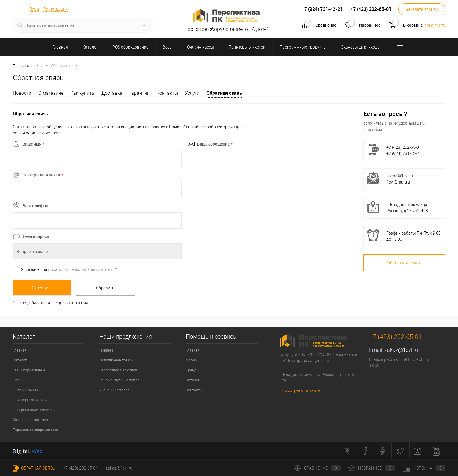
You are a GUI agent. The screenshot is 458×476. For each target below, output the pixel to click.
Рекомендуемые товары (121, 380)
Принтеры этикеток (30, 400)
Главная (20, 350)
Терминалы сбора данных (35, 430)
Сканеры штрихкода (30, 420)
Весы (18, 380)
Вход (34, 9)
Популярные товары (117, 360)
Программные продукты (34, 410)
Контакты (167, 93)
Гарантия (139, 93)
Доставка (112, 93)
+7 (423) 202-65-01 (80, 468)
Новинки (107, 350)
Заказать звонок (422, 9)
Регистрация (55, 9)
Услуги (192, 93)
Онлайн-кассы (25, 390)
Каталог (20, 360)
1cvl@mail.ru (398, 182)
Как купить (82, 93)
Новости (22, 93)
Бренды (192, 370)
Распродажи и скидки (118, 370)
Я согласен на (69, 269)
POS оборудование (29, 370)
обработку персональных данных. (81, 269)
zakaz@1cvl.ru (400, 176)
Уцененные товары (116, 390)
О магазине (51, 93)
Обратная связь (224, 93)
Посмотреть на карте (300, 390)
